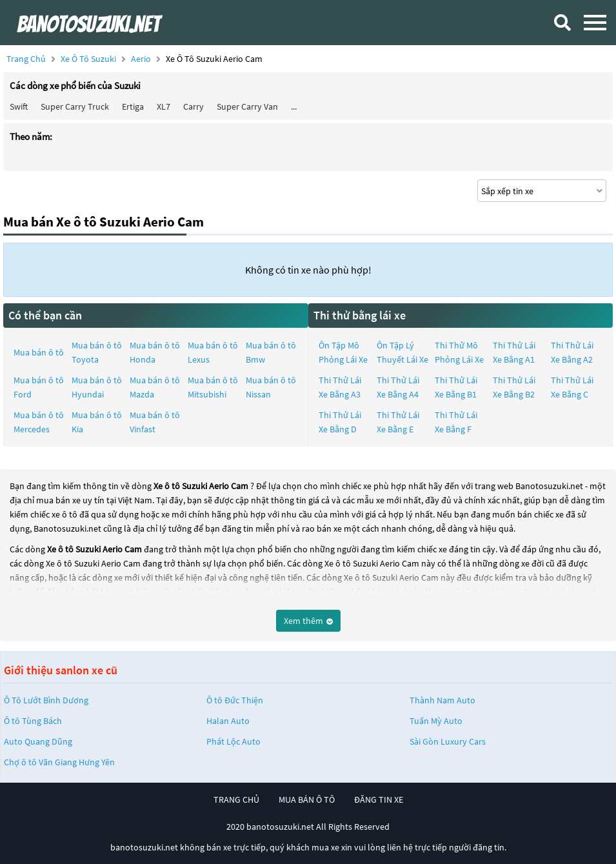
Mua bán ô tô (39, 352)
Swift (19, 106)
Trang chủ (26, 59)
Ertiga (133, 106)
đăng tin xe (379, 799)
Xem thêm (308, 621)
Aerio (142, 59)
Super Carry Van (247, 106)
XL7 (164, 106)
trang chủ (236, 799)
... (294, 106)
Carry (194, 106)
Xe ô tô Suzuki (88, 59)
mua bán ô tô (307, 799)
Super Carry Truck (75, 106)
